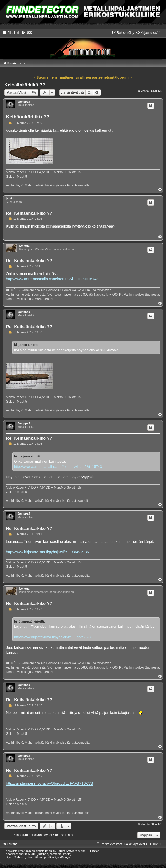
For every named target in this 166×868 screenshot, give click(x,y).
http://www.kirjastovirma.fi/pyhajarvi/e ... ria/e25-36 (47, 552)
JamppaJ (24, 102)
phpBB (49, 851)
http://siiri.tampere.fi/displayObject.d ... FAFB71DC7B (50, 783)
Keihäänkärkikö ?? (25, 85)
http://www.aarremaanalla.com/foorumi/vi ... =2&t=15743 (52, 279)
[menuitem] (27, 33)
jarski (10, 198)
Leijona (25, 246)
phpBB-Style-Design (57, 857)
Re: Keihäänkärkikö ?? (29, 213)
